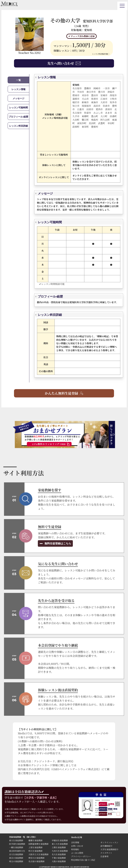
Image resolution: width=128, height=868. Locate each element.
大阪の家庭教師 (59, 861)
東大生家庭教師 (16, 840)
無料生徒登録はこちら (57, 543)
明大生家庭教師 (35, 851)
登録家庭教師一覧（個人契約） (23, 837)
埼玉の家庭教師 (16, 861)
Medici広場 (76, 837)
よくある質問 (77, 853)
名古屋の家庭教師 (36, 861)
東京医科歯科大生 (17, 851)
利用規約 (75, 849)
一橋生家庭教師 (16, 847)
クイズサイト (106, 853)
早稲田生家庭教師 (60, 840)
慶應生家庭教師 (35, 840)
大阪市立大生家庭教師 (38, 854)
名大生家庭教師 (59, 854)
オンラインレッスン (109, 842)
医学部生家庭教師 (17, 844)
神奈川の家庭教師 (36, 858)
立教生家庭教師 (59, 847)
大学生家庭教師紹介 (109, 849)
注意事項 (104, 856)
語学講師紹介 (106, 846)
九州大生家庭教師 (60, 851)
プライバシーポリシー (81, 856)
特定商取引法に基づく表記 (84, 860)
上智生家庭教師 (35, 847)
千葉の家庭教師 (59, 858)
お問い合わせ (77, 846)
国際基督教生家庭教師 (38, 844)
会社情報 (75, 842)
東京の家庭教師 (16, 858)
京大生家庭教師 (16, 854)
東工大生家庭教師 (60, 844)
